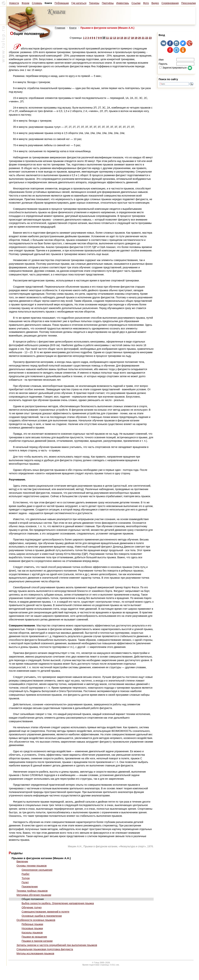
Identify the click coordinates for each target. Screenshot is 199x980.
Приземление (30, 887)
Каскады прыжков (32, 933)
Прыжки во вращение (34, 937)
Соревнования (170, 3)
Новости (14, 3)
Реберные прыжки (32, 924)
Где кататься (79, 3)
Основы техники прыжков (32, 866)
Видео (155, 3)
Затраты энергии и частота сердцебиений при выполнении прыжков (57, 945)
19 (136, 38)
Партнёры (108, 3)
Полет (25, 882)
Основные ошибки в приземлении (42, 916)
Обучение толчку (32, 907)
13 (115, 38)
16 (125, 38)
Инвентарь (123, 3)
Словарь (37, 3)
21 (143, 38)
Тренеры (94, 3)
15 (122, 38)
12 (111, 38)
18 (132, 38)
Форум (25, 3)
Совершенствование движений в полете (46, 912)
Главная (60, 28)
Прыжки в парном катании (37, 941)
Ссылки (136, 3)
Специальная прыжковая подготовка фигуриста (45, 949)
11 (108, 38)
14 (118, 38)
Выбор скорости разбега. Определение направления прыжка (58, 903)
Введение (22, 861)
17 (129, 38)
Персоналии (189, 3)
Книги (73, 28)
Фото (146, 3)
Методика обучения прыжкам (34, 895)
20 (140, 38)
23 (150, 38)
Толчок (26, 878)
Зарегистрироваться (173, 68)
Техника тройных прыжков (32, 891)
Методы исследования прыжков (35, 953)
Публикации (62, 3)
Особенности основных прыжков (36, 920)
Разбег (26, 874)
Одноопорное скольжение (37, 870)
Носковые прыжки (32, 928)
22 (147, 38)
